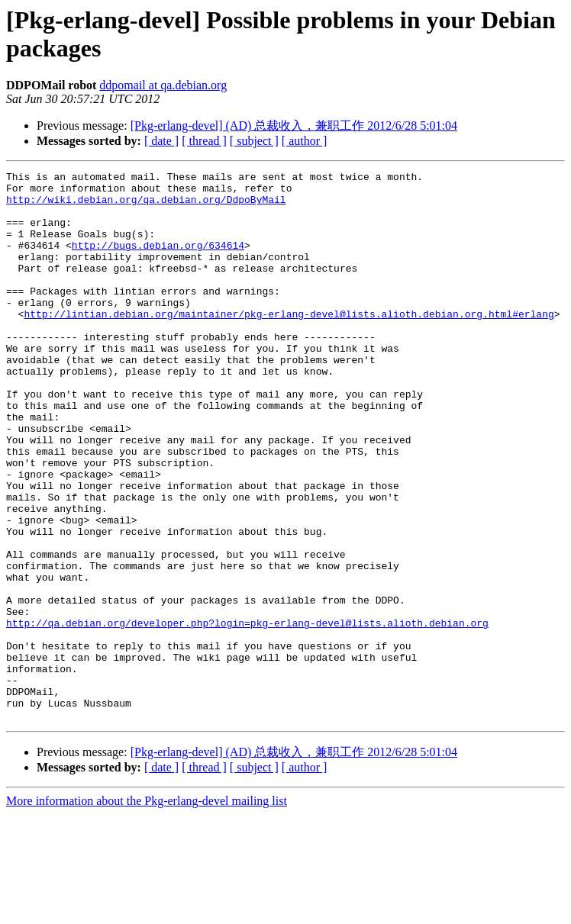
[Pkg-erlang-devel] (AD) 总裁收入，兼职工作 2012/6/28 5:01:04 (294, 126)
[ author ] (305, 141)
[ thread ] (204, 141)
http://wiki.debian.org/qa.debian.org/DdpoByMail (146, 206)
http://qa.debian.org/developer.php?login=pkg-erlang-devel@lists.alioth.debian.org (247, 714)
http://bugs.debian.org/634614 (158, 261)
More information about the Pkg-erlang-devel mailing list (147, 911)
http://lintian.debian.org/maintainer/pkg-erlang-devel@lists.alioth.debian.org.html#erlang (289, 343)
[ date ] (161, 141)
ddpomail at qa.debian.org (163, 85)
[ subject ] (254, 141)
